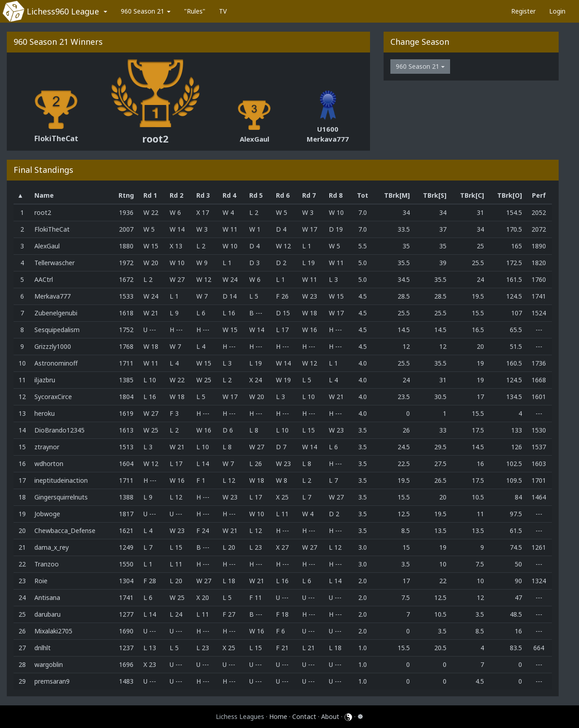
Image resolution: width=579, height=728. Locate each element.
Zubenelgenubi (56, 313)
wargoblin (49, 664)
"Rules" (195, 11)
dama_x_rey (52, 547)
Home (278, 716)
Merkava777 (328, 139)
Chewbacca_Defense (65, 531)
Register (523, 11)
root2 (155, 138)
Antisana (47, 597)
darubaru (47, 614)
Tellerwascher (55, 263)
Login (557, 11)
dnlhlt (43, 648)
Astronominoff (56, 363)
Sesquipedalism (57, 330)
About (330, 716)
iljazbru (45, 380)
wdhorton (49, 464)
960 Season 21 (146, 11)
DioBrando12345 (59, 430)
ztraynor (47, 447)
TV (223, 11)
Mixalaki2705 (53, 631)
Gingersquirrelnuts (61, 497)
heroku (45, 413)
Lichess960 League (63, 11)
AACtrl (44, 279)
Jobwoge (47, 514)
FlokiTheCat (56, 138)
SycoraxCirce (53, 397)
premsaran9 (52, 681)
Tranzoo (47, 564)
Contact (304, 716)
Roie (41, 581)
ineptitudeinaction (61, 480)
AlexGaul (254, 139)
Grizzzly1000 (53, 346)
